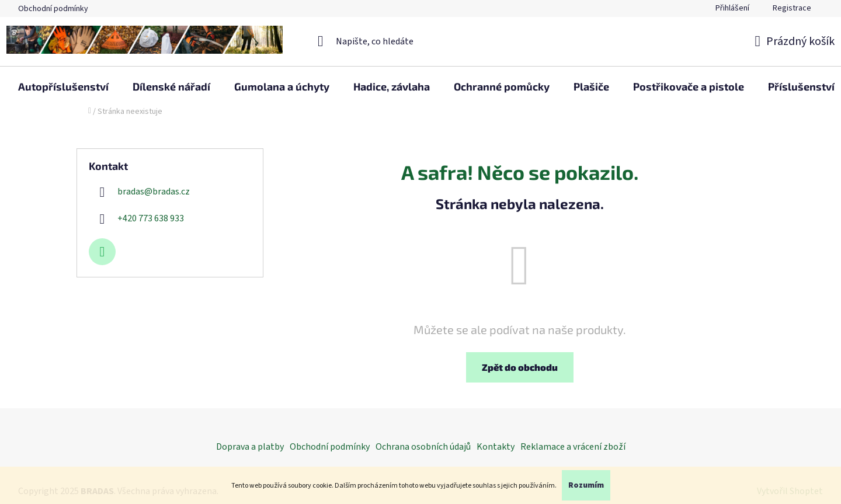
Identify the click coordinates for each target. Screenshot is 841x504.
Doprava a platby (250, 447)
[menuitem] (63, 86)
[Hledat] (421, 41)
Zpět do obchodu (520, 367)
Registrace (792, 8)
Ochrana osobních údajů (423, 447)
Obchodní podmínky (53, 9)
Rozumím (586, 485)
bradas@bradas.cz (154, 192)
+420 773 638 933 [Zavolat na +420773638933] (151, 218)
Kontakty (496, 447)
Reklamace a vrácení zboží (573, 447)
